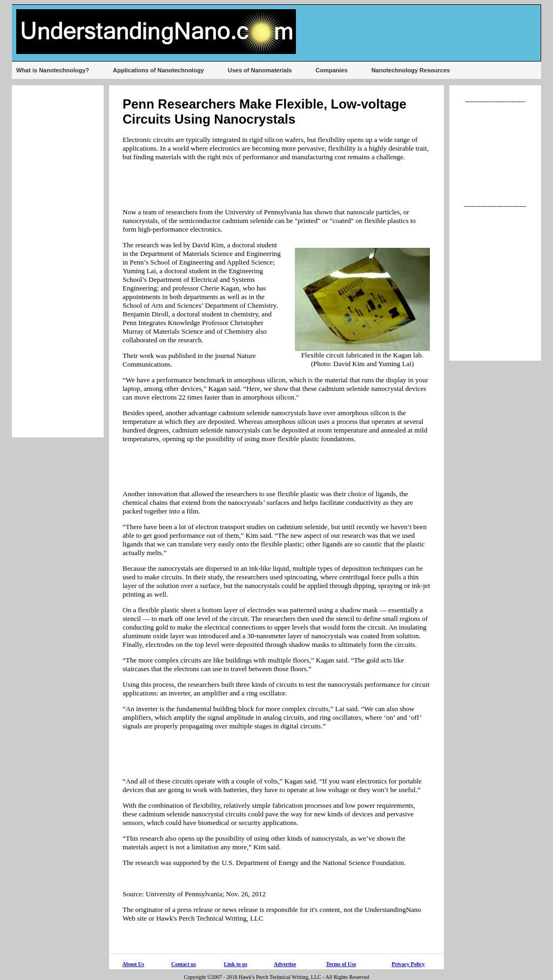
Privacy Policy (408, 964)
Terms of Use (341, 964)
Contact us (184, 964)
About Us (133, 964)
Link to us (235, 964)
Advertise (285, 964)
